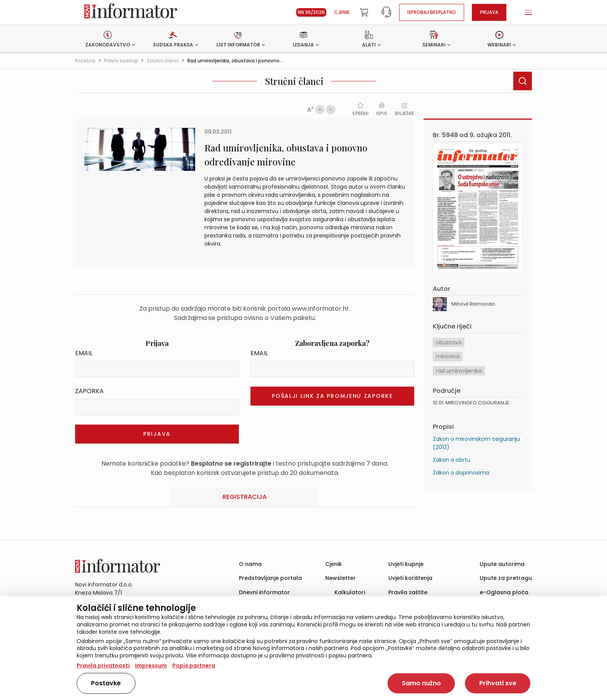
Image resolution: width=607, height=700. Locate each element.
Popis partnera (194, 666)
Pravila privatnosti (103, 666)
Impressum (151, 666)
